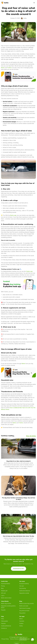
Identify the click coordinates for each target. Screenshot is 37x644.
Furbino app (29, 271)
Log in (3, 595)
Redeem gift (4, 591)
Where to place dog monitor (27, 604)
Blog (2, 588)
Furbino (9, 68)
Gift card (3, 593)
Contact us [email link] (4, 628)
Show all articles (31, 436)
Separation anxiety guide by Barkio (8, 607)
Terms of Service (14, 639)
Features (3, 623)
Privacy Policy (5, 639)
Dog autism (22, 613)
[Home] (18, 635)
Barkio (3, 68)
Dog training (23, 588)
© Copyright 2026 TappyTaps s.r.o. (19, 637)
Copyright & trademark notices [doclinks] (28, 639)
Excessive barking (24, 584)
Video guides (4, 621)
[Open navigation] (34, 3)
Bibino (21, 619)
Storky (21, 626)
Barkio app (13, 215)
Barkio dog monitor (6, 604)
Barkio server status (6, 598)
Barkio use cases (24, 606)
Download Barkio (6, 584)
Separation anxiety (24, 593)
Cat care (22, 586)
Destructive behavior (25, 591)
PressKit (3, 610)
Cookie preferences (6, 626)
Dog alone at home (24, 611)
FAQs (2, 619)
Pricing (3, 586)
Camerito (22, 621)
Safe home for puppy (25, 608)
